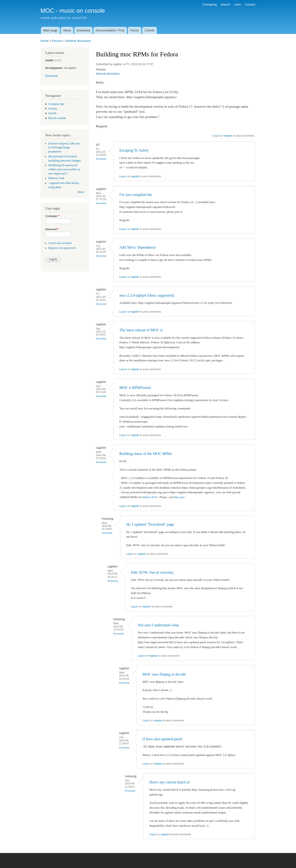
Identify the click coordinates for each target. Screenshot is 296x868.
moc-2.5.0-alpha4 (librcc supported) (147, 295)
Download (83, 30)
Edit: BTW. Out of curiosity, (152, 572)
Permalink (101, 159)
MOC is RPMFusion (135, 388)
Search (225, 5)
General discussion (78, 41)
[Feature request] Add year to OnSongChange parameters (64, 148)
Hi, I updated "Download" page (150, 524)
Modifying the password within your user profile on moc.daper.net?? (64, 169)
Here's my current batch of (170, 782)
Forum (135, 30)
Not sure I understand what (158, 625)
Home (45, 41)
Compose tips (56, 104)
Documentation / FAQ (110, 30)
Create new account (60, 243)
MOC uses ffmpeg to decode (164, 674)
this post (180, 497)
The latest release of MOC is (141, 330)
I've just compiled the (136, 195)
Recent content (57, 118)
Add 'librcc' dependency (138, 247)
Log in (216, 136)
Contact (250, 5)
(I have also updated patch (162, 739)
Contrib (150, 30)
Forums (57, 41)
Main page (50, 30)
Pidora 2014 (150, 497)
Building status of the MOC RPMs (146, 454)
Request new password (62, 248)
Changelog (209, 5)
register (228, 136)
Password (52, 229)
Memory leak (56, 178)
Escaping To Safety (134, 150)
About (67, 30)
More (81, 192)
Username (52, 216)
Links (237, 5)
